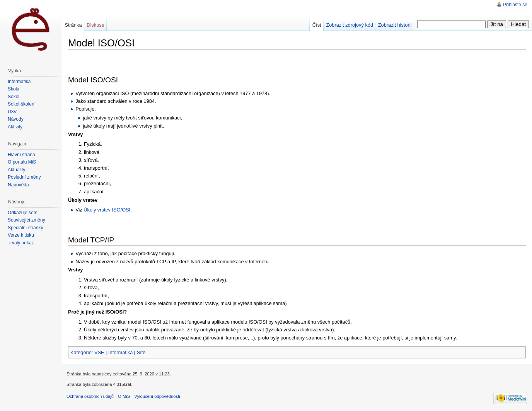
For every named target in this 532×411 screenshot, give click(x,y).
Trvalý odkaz (21, 243)
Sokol (14, 97)
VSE (99, 352)
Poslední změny (24, 177)
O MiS (124, 396)
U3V (12, 112)
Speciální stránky (25, 228)
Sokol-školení (22, 104)
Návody (16, 119)
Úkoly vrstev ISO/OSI (107, 210)
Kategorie (81, 352)
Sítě (141, 352)
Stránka (73, 25)
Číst (317, 25)
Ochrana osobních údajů (90, 396)
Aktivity (15, 127)
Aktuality (16, 170)
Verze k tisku (21, 235)
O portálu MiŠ (22, 162)
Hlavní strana (21, 155)
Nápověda (18, 185)
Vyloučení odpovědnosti (157, 396)
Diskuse (95, 25)
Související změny (26, 220)
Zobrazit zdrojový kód (350, 25)
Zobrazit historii (395, 25)
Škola (14, 89)
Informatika (120, 352)
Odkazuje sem (23, 213)
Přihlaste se (515, 5)
